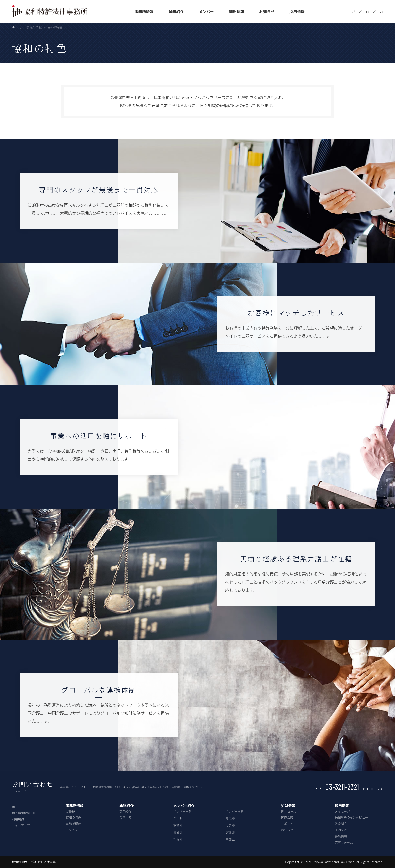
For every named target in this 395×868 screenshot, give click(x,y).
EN (367, 11)
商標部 (230, 832)
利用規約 (18, 819)
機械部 (178, 825)
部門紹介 (125, 811)
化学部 (230, 825)
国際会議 (287, 817)
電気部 (230, 818)
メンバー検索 (235, 811)
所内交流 (341, 830)
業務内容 (125, 817)
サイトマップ (21, 825)
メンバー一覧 (182, 811)
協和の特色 (73, 817)
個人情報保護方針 (24, 813)
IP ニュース (289, 811)
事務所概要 (73, 824)
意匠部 (178, 832)
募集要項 (341, 836)
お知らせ (267, 11)
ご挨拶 (70, 811)
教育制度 (341, 824)
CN (381, 11)
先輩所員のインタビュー (351, 817)
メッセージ (342, 811)
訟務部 (178, 839)
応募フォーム (344, 842)
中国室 (230, 839)
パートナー (181, 818)
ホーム (16, 27)
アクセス (72, 830)
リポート (287, 824)
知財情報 (237, 11)
